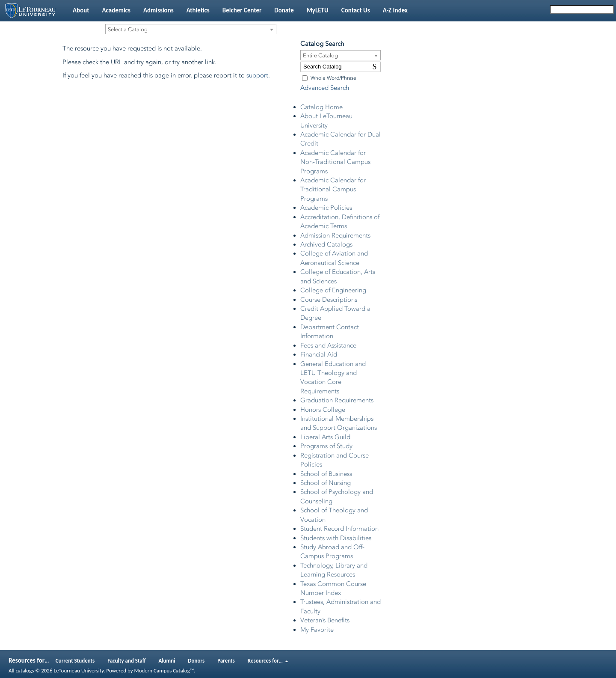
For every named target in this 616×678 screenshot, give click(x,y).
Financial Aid (319, 354)
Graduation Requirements (337, 400)
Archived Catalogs (326, 244)
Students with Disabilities (336, 538)
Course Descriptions (329, 300)
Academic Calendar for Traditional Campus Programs (333, 189)
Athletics (198, 10)
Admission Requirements (335, 235)
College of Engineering (333, 290)
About (81, 10)
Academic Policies (326, 208)
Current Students (75, 661)
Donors (196, 661)
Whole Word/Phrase (333, 78)
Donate (284, 10)
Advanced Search (325, 88)
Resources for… (268, 661)
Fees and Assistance (328, 345)
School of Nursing (326, 483)
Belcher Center (242, 10)
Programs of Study (326, 446)
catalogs (25, 671)
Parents (226, 661)
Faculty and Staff (126, 661)
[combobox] (191, 29)
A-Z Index (395, 10)
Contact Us (356, 10)
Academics (116, 10)
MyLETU (318, 10)
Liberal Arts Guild (325, 437)
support (257, 75)
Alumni (167, 661)
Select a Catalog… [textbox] (130, 29)
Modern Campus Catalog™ (164, 671)
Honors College (323, 410)
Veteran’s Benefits (325, 620)
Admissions (158, 10)
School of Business (326, 474)
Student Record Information (339, 529)
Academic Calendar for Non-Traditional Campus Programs (335, 162)
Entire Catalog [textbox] (320, 55)
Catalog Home (321, 107)
